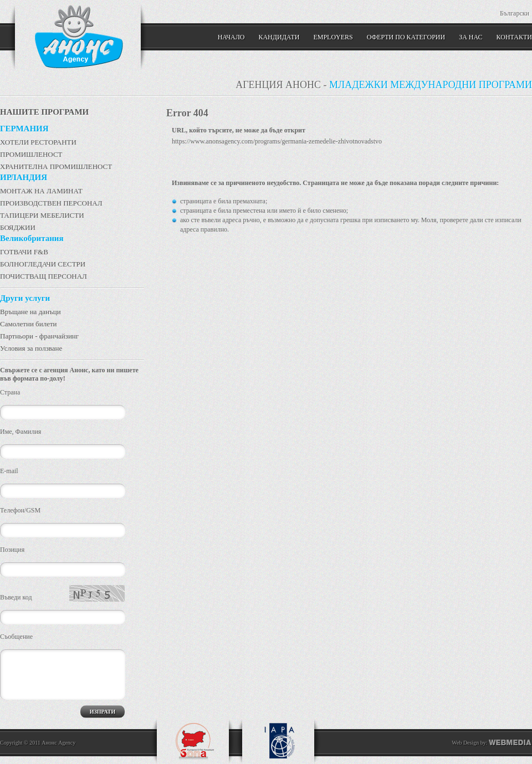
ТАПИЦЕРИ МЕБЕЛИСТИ (42, 215)
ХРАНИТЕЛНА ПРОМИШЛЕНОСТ (56, 166)
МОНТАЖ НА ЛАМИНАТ (41, 191)
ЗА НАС (470, 37)
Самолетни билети (29, 324)
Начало (231, 37)
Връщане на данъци (30, 312)
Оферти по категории (406, 37)
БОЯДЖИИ (18, 227)
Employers (333, 37)
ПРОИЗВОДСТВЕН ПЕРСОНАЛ (51, 203)
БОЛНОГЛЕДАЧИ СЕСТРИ (43, 264)
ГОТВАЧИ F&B (24, 252)
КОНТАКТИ (514, 37)
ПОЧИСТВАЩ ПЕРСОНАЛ (44, 276)
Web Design (465, 743)
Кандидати (279, 37)
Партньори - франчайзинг (39, 336)
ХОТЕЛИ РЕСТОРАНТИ (38, 142)
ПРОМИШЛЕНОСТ (31, 154)
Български (515, 13)
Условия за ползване (31, 348)
